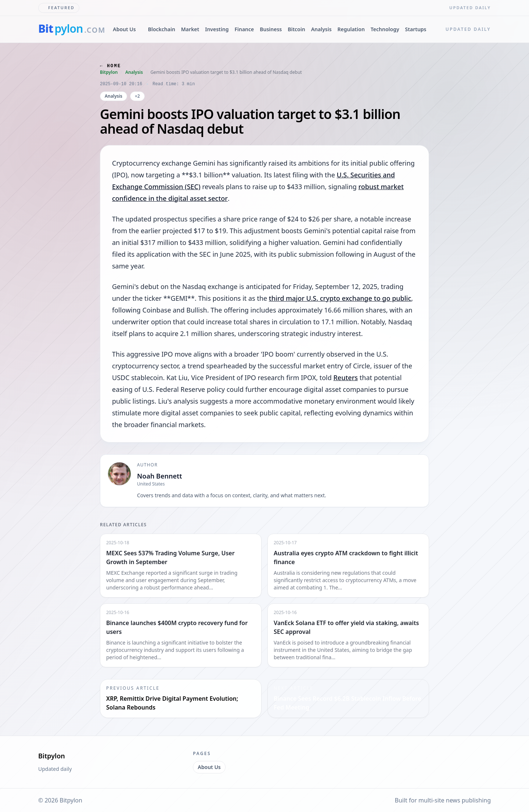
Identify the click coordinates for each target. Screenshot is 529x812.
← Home (111, 66)
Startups (416, 29)
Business (271, 29)
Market (190, 29)
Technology (385, 29)
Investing (217, 29)
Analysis (321, 29)
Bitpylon (109, 72)
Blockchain (162, 29)
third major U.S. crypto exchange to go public (340, 298)
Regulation (351, 29)
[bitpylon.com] (72, 29)
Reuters (346, 378)
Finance (244, 29)
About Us (124, 29)
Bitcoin (296, 29)
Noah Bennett (160, 476)
